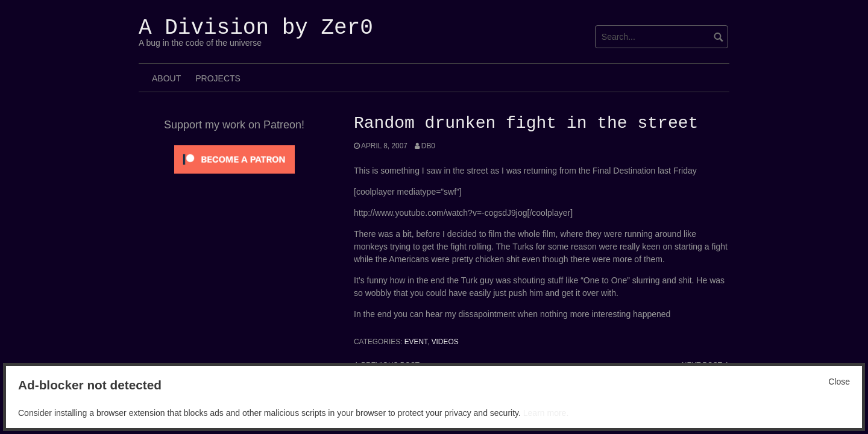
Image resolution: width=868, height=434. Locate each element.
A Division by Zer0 (256, 28)
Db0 (428, 146)
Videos (445, 342)
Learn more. (546, 413)
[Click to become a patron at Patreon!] (234, 159)
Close (839, 382)
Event (416, 342)
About (166, 78)
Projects (218, 78)
